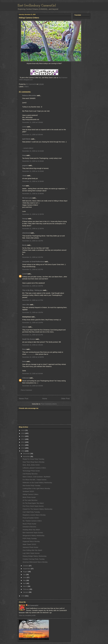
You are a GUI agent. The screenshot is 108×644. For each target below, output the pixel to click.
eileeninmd (26, 233)
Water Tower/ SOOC (29, 544)
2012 (23, 442)
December (27, 454)
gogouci (25, 165)
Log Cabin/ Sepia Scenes (31, 553)
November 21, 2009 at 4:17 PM (33, 300)
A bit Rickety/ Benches (30, 474)
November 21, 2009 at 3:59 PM (33, 286)
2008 (23, 596)
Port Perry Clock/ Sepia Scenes (33, 506)
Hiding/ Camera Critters (30, 494)
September (27, 569)
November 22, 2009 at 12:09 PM (33, 357)
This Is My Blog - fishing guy (32, 290)
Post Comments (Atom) (49, 404)
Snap (24, 155)
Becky (24, 245)
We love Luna (27, 198)
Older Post (65, 399)
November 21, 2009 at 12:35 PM (33, 214)
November (27, 456)
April (25, 583)
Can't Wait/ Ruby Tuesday (31, 512)
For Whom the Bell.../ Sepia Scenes (35, 480)
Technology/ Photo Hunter (31, 471)
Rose (24, 349)
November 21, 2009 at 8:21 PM (33, 335)
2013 (23, 439)
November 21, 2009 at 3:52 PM (33, 257)
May (25, 580)
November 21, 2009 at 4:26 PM (33, 312)
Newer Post (24, 399)
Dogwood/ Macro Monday (31, 541)
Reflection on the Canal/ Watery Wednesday (37, 483)
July (25, 575)
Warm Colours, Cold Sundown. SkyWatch (36, 477)
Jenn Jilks (26, 305)
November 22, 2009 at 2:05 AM (33, 345)
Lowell (25, 274)
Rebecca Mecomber (29, 95)
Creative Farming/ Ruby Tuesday (34, 559)
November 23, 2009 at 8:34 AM (33, 386)
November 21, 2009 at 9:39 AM (33, 122)
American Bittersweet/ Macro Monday (35, 562)
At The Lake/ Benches (30, 500)
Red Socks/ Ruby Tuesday (31, 486)
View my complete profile (27, 615)
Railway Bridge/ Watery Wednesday (35, 556)
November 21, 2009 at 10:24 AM (33, 151)
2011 (23, 445)
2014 (23, 436)
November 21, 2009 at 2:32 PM (33, 241)
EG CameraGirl (33, 605)
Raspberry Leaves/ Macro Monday (34, 515)
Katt (24, 186)
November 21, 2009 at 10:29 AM (33, 171)
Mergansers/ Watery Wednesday (34, 536)
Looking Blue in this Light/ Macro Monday (36, 488)
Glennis (25, 327)
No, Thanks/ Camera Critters (32, 521)
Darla (24, 361)
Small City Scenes (29, 339)
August (26, 572)
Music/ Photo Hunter (29, 524)
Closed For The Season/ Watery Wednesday (37, 509)
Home (45, 399)
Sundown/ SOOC (28, 491)
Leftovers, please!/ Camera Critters (34, 468)
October (26, 566)
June (25, 577)
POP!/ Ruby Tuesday (30, 538)
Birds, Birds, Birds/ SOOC (31, 465)
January (26, 592)
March (25, 586)
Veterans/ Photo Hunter (30, 547)
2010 (23, 448)
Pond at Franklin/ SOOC (31, 518)
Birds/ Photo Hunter (29, 497)
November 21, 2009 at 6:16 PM (33, 323)
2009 (23, 451)
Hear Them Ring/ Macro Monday (34, 462)
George (25, 219)
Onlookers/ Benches (29, 527)
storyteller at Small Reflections (33, 262)
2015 (23, 433)
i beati (24, 176)
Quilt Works (26, 139)
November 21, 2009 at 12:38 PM (33, 229)
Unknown (26, 378)
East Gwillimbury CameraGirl (37, 6)
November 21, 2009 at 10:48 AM (33, 194)
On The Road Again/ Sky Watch (33, 503)
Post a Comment (26, 390)
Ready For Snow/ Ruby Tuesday (33, 459)
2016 (23, 430)
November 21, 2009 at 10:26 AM (33, 161)
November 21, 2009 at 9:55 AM (33, 135)
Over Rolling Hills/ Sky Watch (32, 550)
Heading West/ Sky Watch (31, 530)
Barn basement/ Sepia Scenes (33, 533)
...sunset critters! (28, 148)
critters (26, 87)
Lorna (24, 127)
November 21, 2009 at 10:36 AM (33, 181)
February (26, 589)
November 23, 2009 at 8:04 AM (33, 374)
